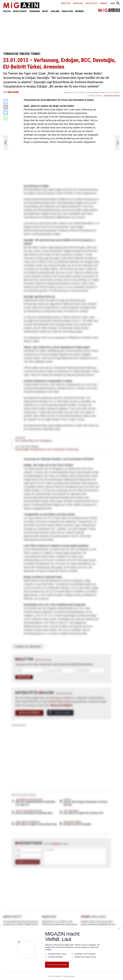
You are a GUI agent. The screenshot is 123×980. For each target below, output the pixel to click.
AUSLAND (55, 11)
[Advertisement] (61, 32)
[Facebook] (6, 101)
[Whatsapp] (6, 118)
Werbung (104, 3)
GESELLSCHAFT (20, 11)
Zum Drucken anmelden (112, 96)
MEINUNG (79, 11)
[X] (6, 107)
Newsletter (66, 3)
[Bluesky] (6, 113)
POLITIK (7, 11)
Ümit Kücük (13, 92)
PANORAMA (35, 11)
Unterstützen (91, 3)
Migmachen (78, 3)
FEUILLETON (67, 11)
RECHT (45, 11)
